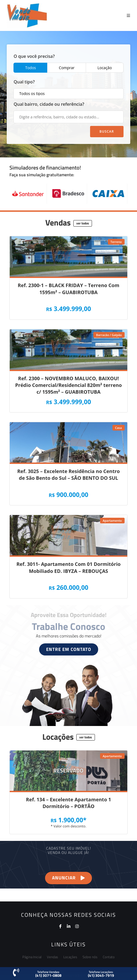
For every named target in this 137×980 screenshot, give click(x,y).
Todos (30, 68)
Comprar (67, 68)
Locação (105, 68)
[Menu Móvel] (129, 15)
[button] (83, 223)
